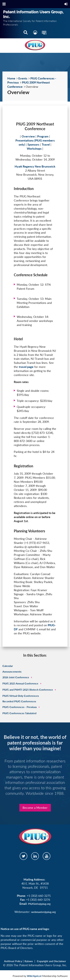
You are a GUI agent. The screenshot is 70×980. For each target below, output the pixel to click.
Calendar (8, 666)
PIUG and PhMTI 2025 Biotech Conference (28, 690)
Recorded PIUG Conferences (19, 701)
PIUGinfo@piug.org (39, 904)
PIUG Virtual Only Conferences (21, 696)
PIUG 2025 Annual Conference (20, 683)
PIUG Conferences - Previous (20, 707)
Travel (46, 144)
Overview (28, 136)
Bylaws (29, 961)
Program (43, 136)
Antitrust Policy (13, 961)
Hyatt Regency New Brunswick (35, 166)
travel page (26, 367)
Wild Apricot (34, 976)
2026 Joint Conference (16, 677)
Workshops (34, 149)
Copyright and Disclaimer (51, 961)
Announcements (12, 672)
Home (11, 78)
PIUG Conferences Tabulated (19, 713)
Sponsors (33, 144)
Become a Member (35, 808)
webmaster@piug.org (43, 912)
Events (23, 78)
